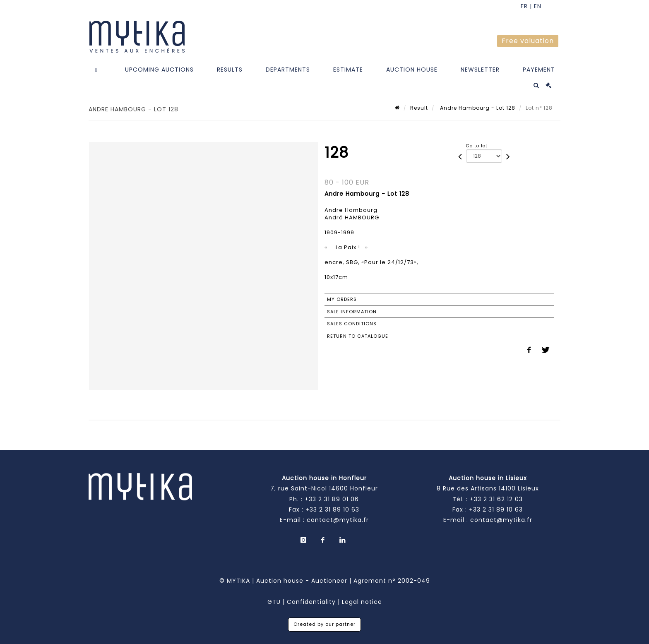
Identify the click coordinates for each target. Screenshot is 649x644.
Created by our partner (324, 624)
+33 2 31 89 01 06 (332, 499)
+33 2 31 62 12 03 (496, 499)
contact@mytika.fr (338, 520)
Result (419, 108)
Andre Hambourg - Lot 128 (477, 108)
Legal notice (362, 602)
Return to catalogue (358, 336)
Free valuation (528, 41)
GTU (274, 602)
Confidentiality (311, 602)
